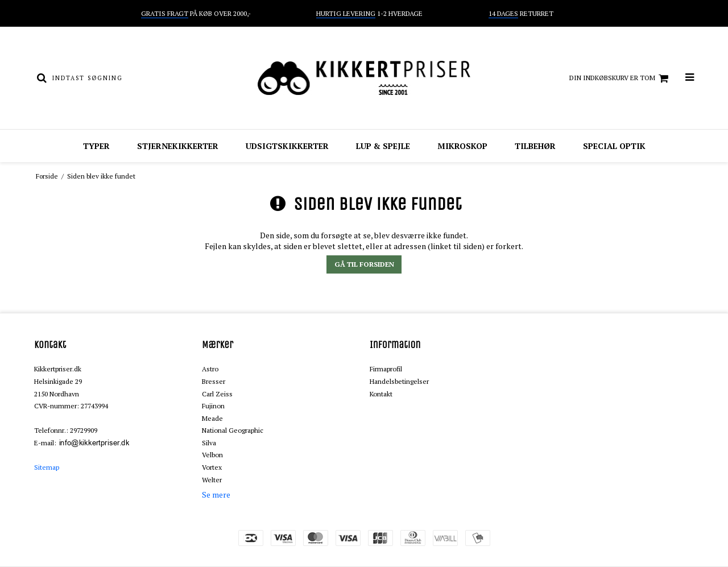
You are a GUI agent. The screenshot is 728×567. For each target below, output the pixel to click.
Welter (212, 480)
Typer (96, 146)
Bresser (214, 381)
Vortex (212, 467)
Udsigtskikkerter (287, 146)
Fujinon (213, 406)
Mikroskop (462, 146)
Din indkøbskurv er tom (621, 78)
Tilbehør (535, 146)
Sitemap (47, 467)
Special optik (614, 146)
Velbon (212, 455)
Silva (209, 443)
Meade (212, 418)
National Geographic (233, 430)
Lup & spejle (383, 146)
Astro (210, 369)
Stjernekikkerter (178, 146)
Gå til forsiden (364, 264)
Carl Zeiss (217, 394)
